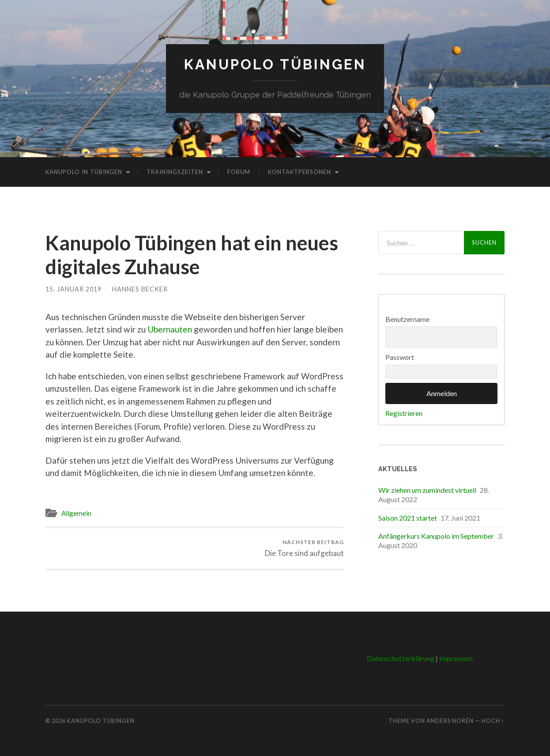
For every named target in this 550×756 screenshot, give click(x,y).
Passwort (400, 357)
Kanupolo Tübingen (275, 64)
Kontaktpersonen (299, 172)
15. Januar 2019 (73, 289)
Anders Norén (450, 721)
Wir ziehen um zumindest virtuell (427, 490)
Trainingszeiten (175, 172)
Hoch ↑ (493, 721)
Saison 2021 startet (408, 518)
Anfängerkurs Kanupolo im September (436, 536)
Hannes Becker (140, 289)
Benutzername (407, 319)
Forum (239, 172)
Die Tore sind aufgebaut (304, 548)
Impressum (456, 658)
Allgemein (76, 513)
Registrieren (404, 413)
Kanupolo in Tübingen (84, 172)
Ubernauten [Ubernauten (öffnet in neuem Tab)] (170, 329)
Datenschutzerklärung (401, 658)
